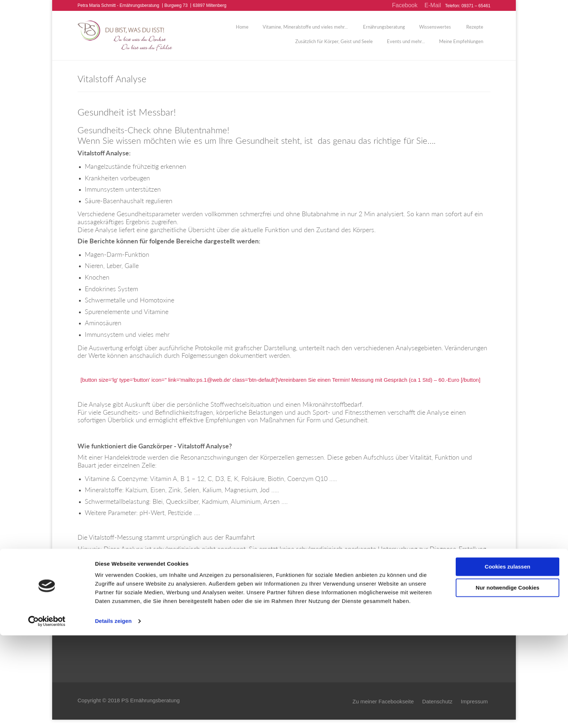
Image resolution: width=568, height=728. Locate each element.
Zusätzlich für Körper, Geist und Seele (334, 45)
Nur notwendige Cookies (508, 680)
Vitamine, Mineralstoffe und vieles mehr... (305, 31)
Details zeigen (113, 714)
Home (242, 31)
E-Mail (433, 5)
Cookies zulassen (508, 659)
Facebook (405, 5)
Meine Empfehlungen (461, 45)
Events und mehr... (406, 45)
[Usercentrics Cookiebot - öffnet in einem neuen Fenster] (47, 714)
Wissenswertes (435, 31)
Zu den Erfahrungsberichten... (325, 632)
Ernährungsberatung (383, 31)
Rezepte (474, 31)
